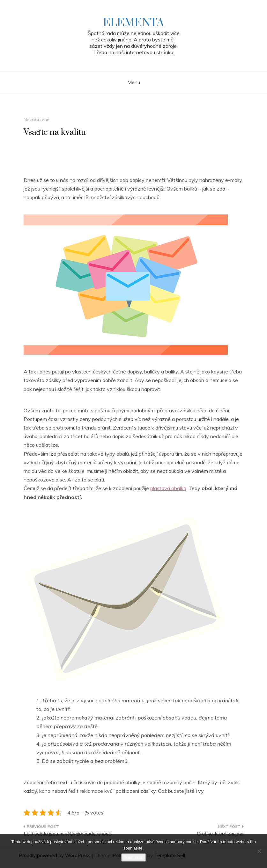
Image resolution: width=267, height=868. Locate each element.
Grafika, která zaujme (220, 834)
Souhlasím (133, 857)
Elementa (133, 23)
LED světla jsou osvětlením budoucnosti (67, 834)
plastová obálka (168, 488)
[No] (259, 851)
